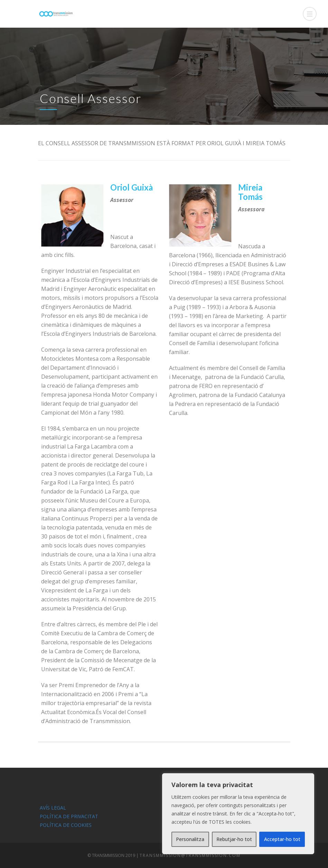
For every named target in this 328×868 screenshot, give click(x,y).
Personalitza (190, 839)
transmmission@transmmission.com (190, 855)
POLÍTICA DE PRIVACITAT (69, 816)
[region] (238, 814)
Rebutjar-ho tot (234, 839)
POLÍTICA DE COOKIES (66, 825)
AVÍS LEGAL (53, 808)
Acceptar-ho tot (282, 839)
